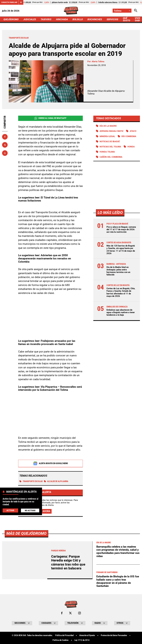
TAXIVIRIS (46, 19)
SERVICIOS (112, 19)
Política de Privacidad (64, 635)
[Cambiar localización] (122, 11)
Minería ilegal (107, 136)
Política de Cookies (61, 640)
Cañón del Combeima (111, 157)
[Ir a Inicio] (71, 11)
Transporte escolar (31, 481)
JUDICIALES (30, 19)
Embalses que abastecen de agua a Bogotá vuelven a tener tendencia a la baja (121, 312)
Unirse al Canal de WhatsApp (50, 118)
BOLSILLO (78, 19)
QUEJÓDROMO (11, 19)
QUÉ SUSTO (126, 19)
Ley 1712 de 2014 (82, 640)
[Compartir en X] (5, 145)
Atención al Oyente (87, 635)
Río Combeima (129, 136)
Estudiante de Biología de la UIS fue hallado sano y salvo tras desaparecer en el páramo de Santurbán (118, 581)
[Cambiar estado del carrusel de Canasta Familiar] (21, 2)
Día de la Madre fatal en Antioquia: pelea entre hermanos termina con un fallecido (118, 271)
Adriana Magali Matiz (111, 131)
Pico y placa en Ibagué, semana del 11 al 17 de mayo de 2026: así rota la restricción (121, 229)
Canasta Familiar (9, 2)
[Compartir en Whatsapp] (5, 153)
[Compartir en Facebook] (5, 137)
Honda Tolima (107, 152)
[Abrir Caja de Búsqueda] (136, 11)
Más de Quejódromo (26, 533)
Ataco (133, 131)
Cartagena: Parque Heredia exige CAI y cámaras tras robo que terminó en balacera (68, 562)
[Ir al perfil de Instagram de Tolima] (80, 613)
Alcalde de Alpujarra (56, 481)
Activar (10, 510)
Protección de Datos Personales (114, 635)
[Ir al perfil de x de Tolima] (70, 613)
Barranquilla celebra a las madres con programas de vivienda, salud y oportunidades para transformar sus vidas (118, 551)
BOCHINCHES (95, 19)
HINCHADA (62, 19)
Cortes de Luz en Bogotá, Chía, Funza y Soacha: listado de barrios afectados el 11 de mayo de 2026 (121, 292)
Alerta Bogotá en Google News (50, 463)
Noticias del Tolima (110, 147)
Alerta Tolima (98, 62)
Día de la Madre (108, 126)
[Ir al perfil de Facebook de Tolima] (62, 613)
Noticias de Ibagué (110, 142)
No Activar (30, 511)
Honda (131, 147)
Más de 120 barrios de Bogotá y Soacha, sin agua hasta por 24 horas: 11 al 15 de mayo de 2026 (121, 250)
